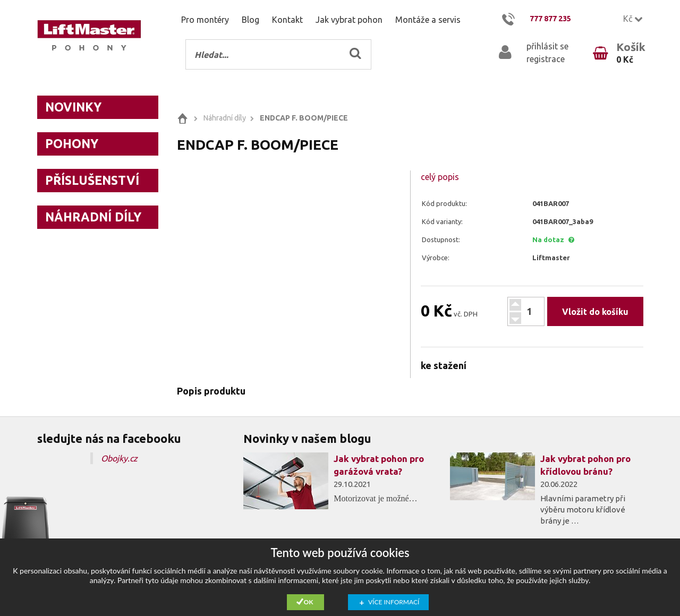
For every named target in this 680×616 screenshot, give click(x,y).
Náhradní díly (93, 217)
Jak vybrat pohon (349, 20)
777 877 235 (550, 19)
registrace (546, 59)
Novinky (73, 107)
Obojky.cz (119, 458)
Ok (309, 602)
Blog (250, 20)
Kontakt (287, 20)
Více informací (394, 602)
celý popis (440, 177)
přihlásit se (547, 46)
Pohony (72, 144)
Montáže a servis (428, 20)
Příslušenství (92, 180)
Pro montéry (205, 20)
